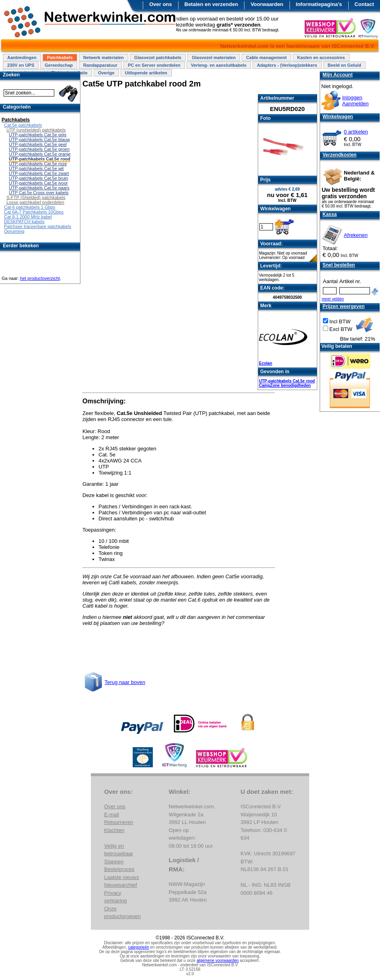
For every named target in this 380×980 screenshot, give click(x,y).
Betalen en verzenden (212, 4)
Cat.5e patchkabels (23, 125)
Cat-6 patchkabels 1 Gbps (30, 207)
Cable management (266, 58)
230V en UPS (21, 65)
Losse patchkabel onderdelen (35, 202)
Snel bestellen (339, 265)
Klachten (114, 830)
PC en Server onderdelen (154, 65)
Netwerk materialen (104, 58)
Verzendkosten (340, 155)
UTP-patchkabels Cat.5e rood (287, 381)
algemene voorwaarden (218, 960)
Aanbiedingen (22, 58)
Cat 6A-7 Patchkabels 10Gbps (34, 212)
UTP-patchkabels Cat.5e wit (36, 168)
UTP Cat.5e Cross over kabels (39, 193)
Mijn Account (338, 75)
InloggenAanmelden (355, 101)
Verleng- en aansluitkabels (219, 65)
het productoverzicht (40, 278)
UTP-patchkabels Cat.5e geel (38, 144)
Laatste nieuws (122, 877)
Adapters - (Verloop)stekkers (287, 65)
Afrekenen (356, 235)
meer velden (333, 299)
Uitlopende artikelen (146, 73)
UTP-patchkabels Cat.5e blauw (39, 140)
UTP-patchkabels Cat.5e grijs (38, 135)
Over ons (160, 4)
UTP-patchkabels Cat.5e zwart (39, 173)
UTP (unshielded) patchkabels (36, 130)
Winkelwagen (338, 117)
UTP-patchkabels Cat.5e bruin (38, 178)
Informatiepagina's (319, 4)
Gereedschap (59, 65)
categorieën (139, 947)
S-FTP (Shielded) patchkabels (36, 197)
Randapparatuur (100, 65)
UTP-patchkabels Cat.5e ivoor (38, 183)
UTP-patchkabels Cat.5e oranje (40, 154)
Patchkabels (60, 58)
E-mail (112, 815)
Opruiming (14, 231)
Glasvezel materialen (214, 58)
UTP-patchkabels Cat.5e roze (38, 164)
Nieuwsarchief (121, 885)
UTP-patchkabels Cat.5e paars (39, 188)
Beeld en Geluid (344, 65)
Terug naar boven (125, 682)
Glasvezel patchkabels (158, 58)
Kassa (330, 214)
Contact (364, 4)
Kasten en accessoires (321, 58)
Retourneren (119, 822)
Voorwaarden (267, 4)
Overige (106, 73)
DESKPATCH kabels (24, 222)
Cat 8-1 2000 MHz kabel (28, 217)
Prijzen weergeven (344, 306)
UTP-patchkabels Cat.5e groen (39, 149)
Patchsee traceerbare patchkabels (38, 226)
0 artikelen (356, 132)
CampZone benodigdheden (285, 385)
